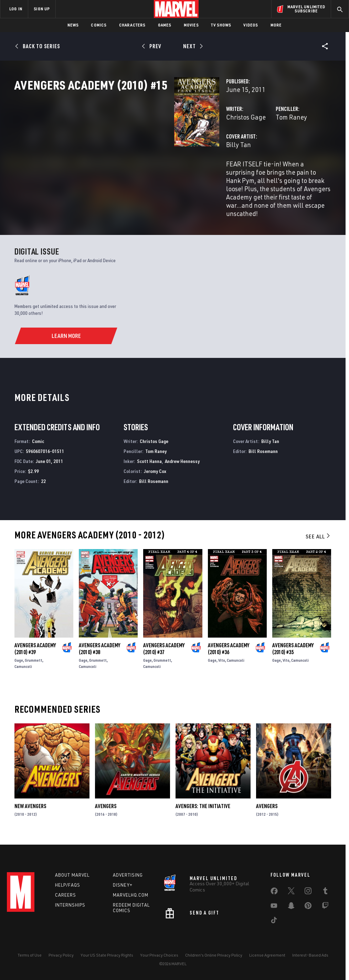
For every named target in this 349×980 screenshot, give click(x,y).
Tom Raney (236, 147)
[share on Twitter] (291, 892)
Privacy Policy (61, 955)
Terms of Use (30, 955)
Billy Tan (127, 175)
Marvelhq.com (131, 895)
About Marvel (72, 875)
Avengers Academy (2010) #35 (293, 651)
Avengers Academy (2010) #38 (99, 651)
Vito (222, 663)
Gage (19, 663)
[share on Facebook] (274, 893)
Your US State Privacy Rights (107, 955)
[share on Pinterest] (308, 907)
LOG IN (16, 9)
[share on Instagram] (308, 892)
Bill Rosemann (154, 483)
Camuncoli (23, 669)
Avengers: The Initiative (203, 809)
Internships (70, 905)
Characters (132, 25)
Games (165, 25)
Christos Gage (134, 147)
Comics (99, 25)
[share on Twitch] (325, 907)
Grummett (34, 663)
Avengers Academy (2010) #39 (35, 651)
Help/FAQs (68, 885)
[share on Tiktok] (274, 921)
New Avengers (30, 809)
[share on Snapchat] (291, 907)
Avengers (106, 809)
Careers (66, 895)
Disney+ (123, 885)
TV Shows (221, 25)
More (276, 25)
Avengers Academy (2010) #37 (164, 651)
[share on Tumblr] (325, 892)
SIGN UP (42, 9)
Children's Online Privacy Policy (214, 955)
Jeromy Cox (155, 473)
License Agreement (267, 955)
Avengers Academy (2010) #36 (229, 651)
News (73, 25)
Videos (251, 25)
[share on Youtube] (274, 907)
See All (318, 539)
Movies (191, 25)
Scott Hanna (149, 464)
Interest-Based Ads (310, 955)
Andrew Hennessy (182, 464)
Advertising (128, 875)
